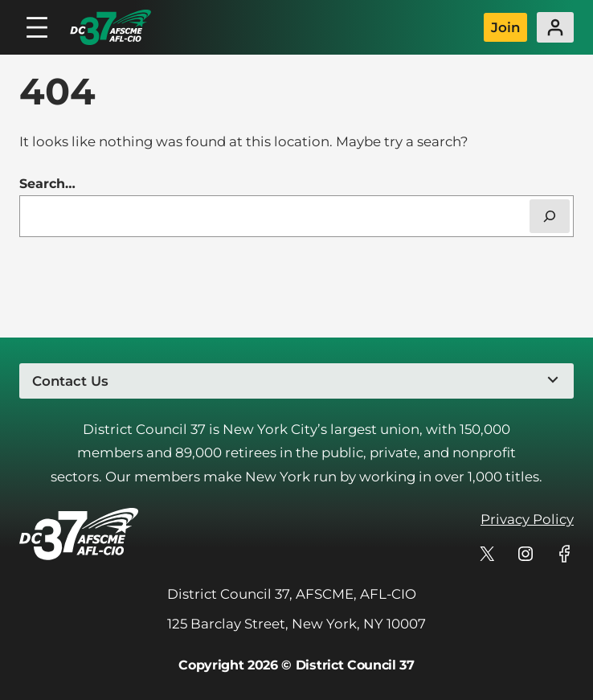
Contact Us (70, 381)
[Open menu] (37, 27)
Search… (47, 184)
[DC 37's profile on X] (487, 554)
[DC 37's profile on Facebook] (564, 554)
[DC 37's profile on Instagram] (526, 554)
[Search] (550, 216)
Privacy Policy (527, 519)
